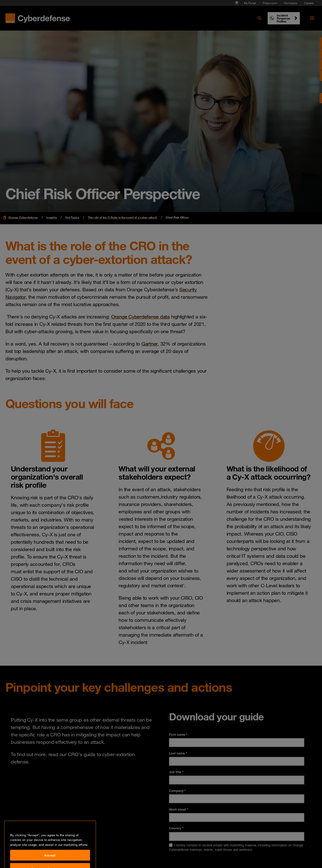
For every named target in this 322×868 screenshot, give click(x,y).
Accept (50, 861)
